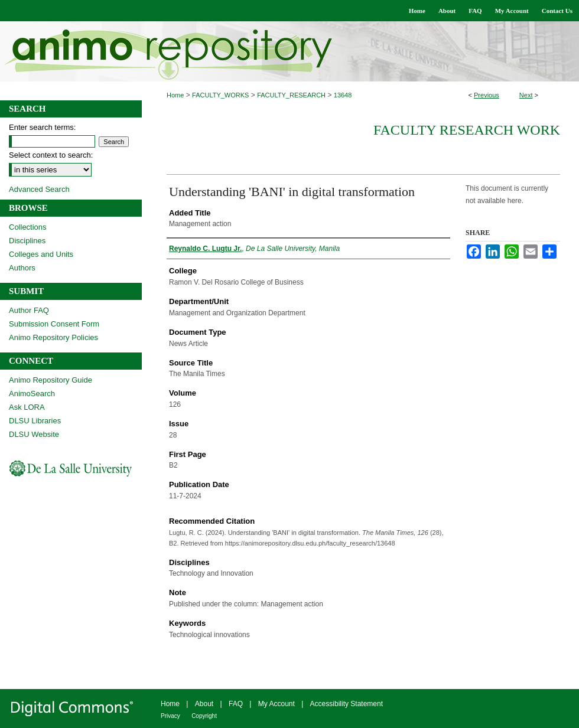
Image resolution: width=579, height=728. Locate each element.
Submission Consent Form (54, 324)
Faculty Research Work (467, 130)
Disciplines (27, 241)
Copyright (204, 716)
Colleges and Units (41, 254)
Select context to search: (51, 155)
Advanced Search (39, 189)
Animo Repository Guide (51, 380)
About (204, 704)
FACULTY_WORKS (220, 95)
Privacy (170, 716)
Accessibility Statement (347, 704)
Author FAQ (29, 310)
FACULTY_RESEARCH (291, 95)
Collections (28, 227)
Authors (22, 268)
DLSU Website (34, 434)
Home (175, 95)
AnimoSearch (32, 394)
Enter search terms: (42, 127)
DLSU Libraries (35, 421)
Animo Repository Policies (53, 337)
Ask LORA (27, 407)
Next (526, 95)
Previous (487, 95)
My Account (277, 704)
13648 (343, 95)
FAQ (236, 704)
